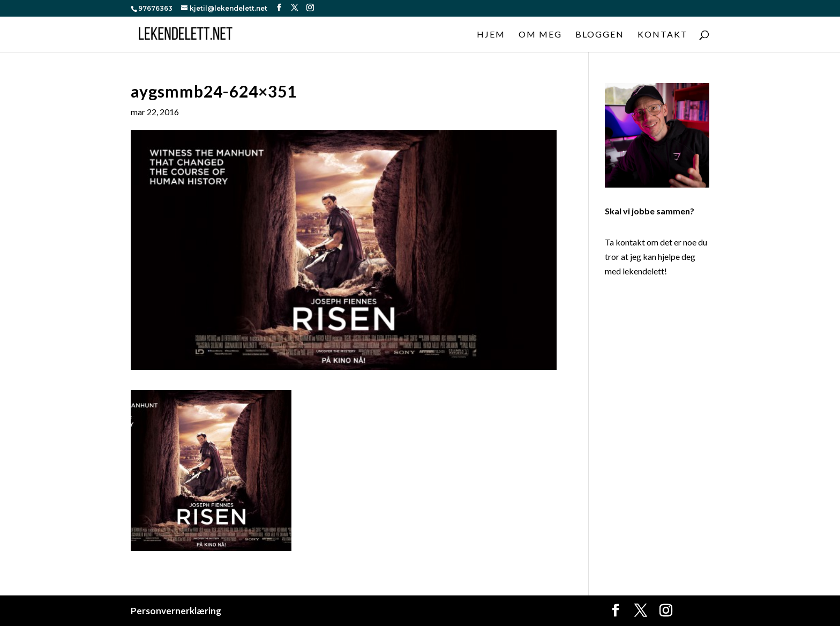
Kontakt (663, 35)
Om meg (540, 35)
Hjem (491, 35)
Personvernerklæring (176, 611)
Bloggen (600, 35)
